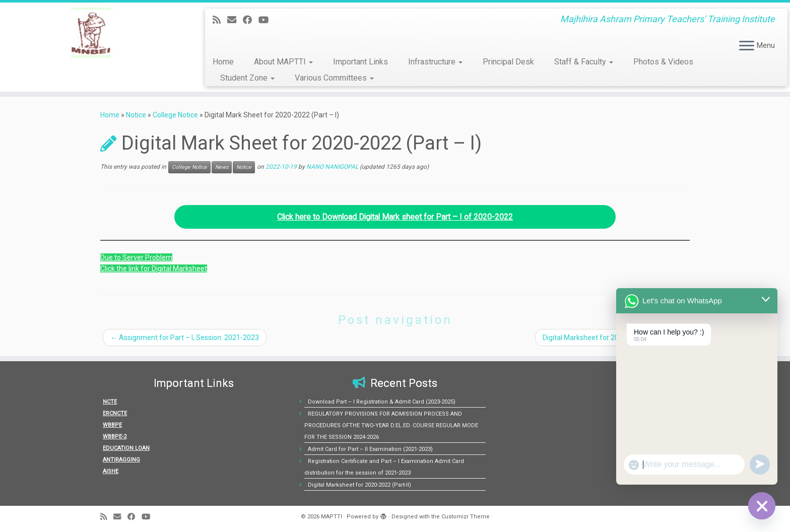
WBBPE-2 (115, 437)
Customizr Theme (466, 517)
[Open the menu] (747, 46)
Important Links (360, 62)
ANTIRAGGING (121, 460)
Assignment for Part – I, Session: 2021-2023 (185, 338)
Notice (136, 115)
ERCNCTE (115, 413)
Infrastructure (435, 62)
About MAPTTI (283, 62)
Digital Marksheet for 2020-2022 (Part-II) (611, 338)
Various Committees (334, 78)
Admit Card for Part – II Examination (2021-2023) (370, 449)
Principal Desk (508, 62)
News (222, 167)
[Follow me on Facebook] (251, 20)
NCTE (110, 402)
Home (223, 62)
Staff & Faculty (584, 62)
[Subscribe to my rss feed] (220, 20)
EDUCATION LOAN (126, 448)
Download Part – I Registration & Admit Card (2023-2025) (382, 402)
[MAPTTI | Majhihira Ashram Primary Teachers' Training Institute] (91, 33)
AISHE (111, 471)
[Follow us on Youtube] (267, 20)
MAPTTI (332, 517)
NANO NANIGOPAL (332, 167)
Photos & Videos (663, 62)
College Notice (175, 115)
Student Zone (247, 78)
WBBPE (112, 425)
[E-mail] (235, 20)
